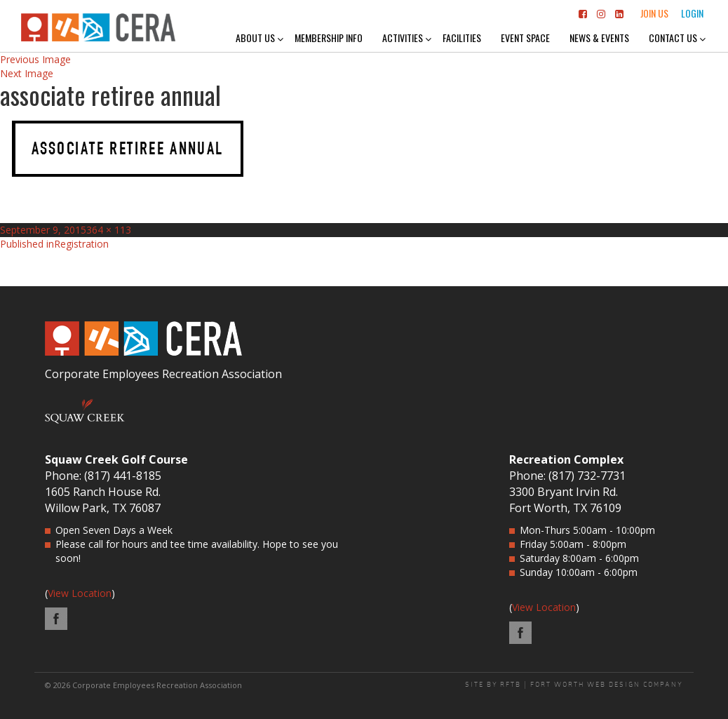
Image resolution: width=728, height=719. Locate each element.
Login (692, 13)
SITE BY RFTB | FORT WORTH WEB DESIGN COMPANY (574, 685)
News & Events (599, 38)
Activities (403, 38)
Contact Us (673, 38)
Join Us (654, 13)
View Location (80, 593)
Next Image (27, 73)
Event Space (525, 38)
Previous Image (35, 59)
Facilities (462, 38)
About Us (255, 38)
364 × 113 (109, 230)
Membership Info (329, 38)
